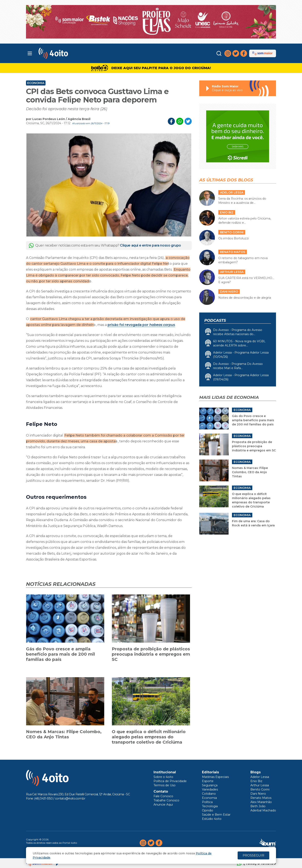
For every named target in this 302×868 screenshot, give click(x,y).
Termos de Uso (165, 785)
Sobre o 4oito (163, 777)
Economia (36, 83)
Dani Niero (258, 794)
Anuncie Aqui (163, 805)
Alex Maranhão (261, 802)
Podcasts (215, 320)
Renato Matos (261, 798)
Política (207, 802)
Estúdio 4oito (212, 819)
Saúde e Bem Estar (216, 815)
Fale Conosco (163, 796)
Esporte (208, 781)
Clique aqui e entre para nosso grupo (150, 245)
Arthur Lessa (260, 785)
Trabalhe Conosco (166, 800)
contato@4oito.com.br (70, 798)
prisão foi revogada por (141, 325)
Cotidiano (209, 794)
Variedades (210, 789)
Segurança (210, 785)
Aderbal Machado (263, 810)
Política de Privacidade (170, 781)
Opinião (208, 810)
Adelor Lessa (260, 777)
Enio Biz (256, 781)
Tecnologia (210, 806)
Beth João (258, 806)
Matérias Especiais (215, 777)
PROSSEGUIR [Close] (253, 855)
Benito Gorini (260, 789)
